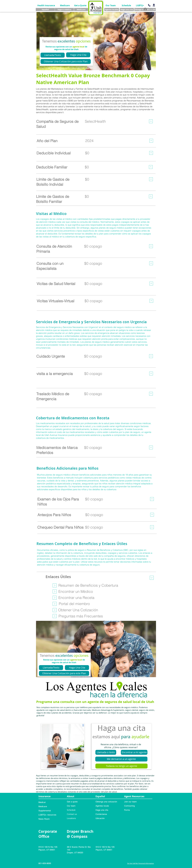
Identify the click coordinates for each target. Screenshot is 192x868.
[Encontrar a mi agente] (134, 752)
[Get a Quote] (80, 6)
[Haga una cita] (127, 9)
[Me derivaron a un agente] (121, 759)
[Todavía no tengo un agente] (121, 766)
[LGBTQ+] (140, 6)
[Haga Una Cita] (78, 55)
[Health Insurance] (46, 6)
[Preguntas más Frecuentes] (81, 616)
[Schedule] (126, 6)
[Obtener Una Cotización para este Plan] (66, 61)
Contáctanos (101, 814)
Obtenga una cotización (106, 802)
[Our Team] (111, 6)
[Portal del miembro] (74, 604)
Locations (71, 818)
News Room (44, 819)
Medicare (43, 806)
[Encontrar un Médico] (76, 591)
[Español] (45, 9)
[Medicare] (65, 6)
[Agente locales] (112, 9)
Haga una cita (102, 810)
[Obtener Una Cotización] (78, 610)
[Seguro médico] (64, 9)
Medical (42, 802)
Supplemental (45, 811)
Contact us (72, 814)
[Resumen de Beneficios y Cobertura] (88, 585)
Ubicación (100, 818)
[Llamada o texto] (106, 752)
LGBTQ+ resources (47, 815)
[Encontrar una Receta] (76, 598)
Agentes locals (102, 806)
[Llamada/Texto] (53, 55)
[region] (96, 126)
